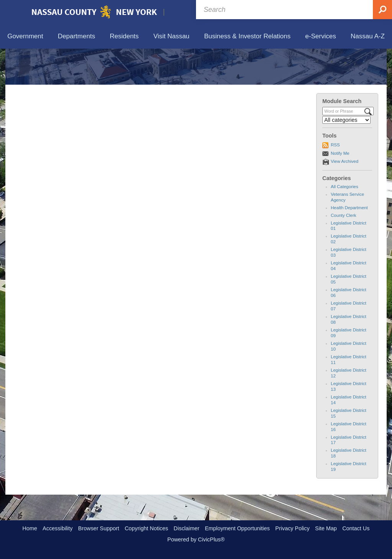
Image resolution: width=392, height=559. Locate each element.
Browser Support (99, 528)
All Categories (345, 222)
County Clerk (344, 251)
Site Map (326, 528)
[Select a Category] (346, 156)
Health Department (349, 243)
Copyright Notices (147, 528)
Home (30, 528)
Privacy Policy (292, 528)
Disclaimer (187, 528)
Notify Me (340, 189)
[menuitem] (25, 37)
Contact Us (356, 528)
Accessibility (57, 528)
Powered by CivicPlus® (196, 539)
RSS (335, 180)
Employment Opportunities (237, 528)
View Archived (345, 197)
